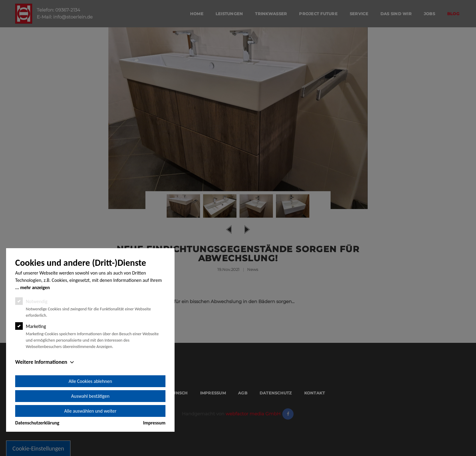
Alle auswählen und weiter (90, 411)
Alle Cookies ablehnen (90, 381)
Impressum (154, 423)
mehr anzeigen (35, 287)
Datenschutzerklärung (37, 423)
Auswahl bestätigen (90, 396)
